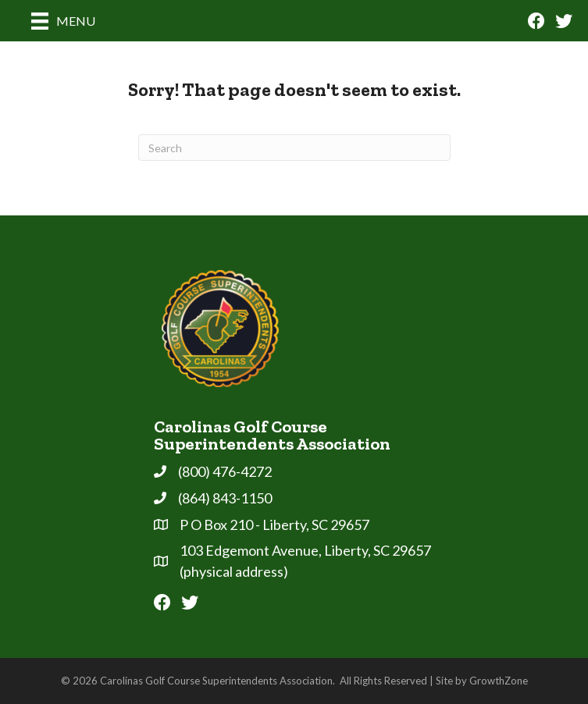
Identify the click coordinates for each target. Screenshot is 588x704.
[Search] (294, 148)
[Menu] (63, 21)
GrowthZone (499, 681)
